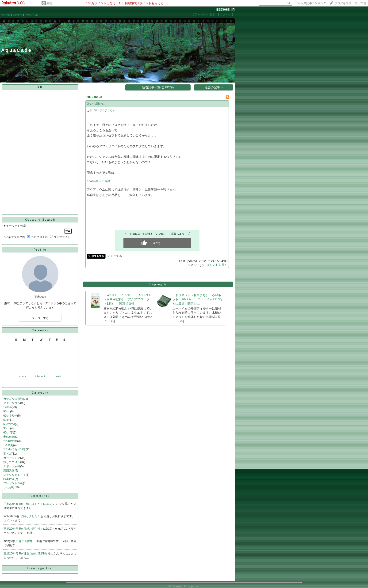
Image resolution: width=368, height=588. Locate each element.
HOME (6, 15)
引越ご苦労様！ (26, 541)
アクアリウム (12, 403)
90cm (7, 411)
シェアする (114, 256)
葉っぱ (8, 454)
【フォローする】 (203, 14)
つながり (9, 487)
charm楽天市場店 (99, 181)
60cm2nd (9, 424)
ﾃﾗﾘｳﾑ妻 (8, 445)
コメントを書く (217, 265)
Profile (40, 250)
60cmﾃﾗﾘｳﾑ (10, 416)
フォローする (40, 318)
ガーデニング (12, 458)
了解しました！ (31, 516)
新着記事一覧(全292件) (158, 87)
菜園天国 (9, 471)
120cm (8, 407)
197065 (223, 9)
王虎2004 (10, 504)
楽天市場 (360, 3)
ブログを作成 (343, 3)
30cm (7, 428)
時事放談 (9, 479)
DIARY (18, 15)
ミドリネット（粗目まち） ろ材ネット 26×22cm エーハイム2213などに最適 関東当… (197, 299)
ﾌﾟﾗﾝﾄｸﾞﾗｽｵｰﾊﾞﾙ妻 (15, 449)
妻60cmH (9, 437)
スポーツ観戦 (12, 466)
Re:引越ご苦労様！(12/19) (36, 529)
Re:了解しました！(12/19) (36, 504)
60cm (7, 420)
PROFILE (32, 15)
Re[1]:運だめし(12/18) (33, 554)
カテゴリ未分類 (13, 399)
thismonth (41, 376)
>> (312, 3)
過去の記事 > (214, 87)
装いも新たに (96, 104)
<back (23, 376)
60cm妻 (8, 433)
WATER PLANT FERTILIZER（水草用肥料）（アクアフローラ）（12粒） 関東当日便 (128, 299)
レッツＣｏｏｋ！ (15, 475)
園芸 (49, 3)
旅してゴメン (12, 462)
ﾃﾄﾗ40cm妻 (10, 441)
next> (58, 376)
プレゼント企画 (13, 483)
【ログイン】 (226, 14)
